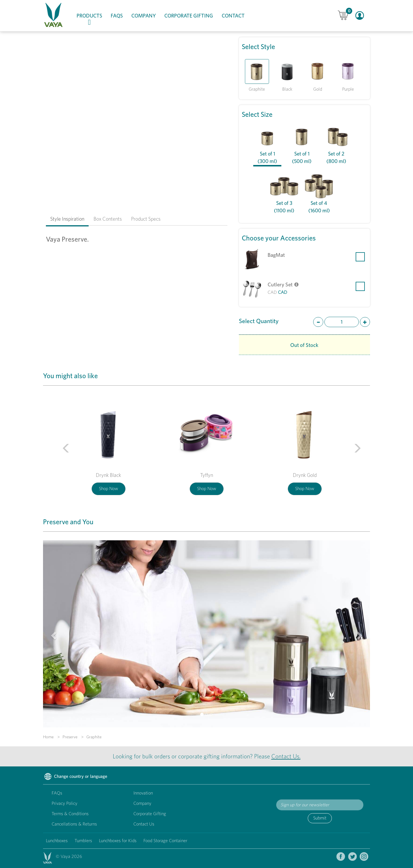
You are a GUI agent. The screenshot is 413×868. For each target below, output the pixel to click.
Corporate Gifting (189, 16)
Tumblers (83, 841)
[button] (61, 446)
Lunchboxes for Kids (118, 841)
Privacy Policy (65, 803)
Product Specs (146, 219)
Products (91, 19)
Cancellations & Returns (74, 824)
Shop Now (109, 489)
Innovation (143, 793)
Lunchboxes (57, 841)
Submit (320, 818)
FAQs (117, 16)
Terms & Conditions (70, 814)
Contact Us (144, 824)
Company (144, 16)
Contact (233, 16)
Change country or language (75, 777)
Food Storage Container (165, 841)
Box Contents (108, 219)
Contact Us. (286, 756)
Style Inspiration (67, 219)
